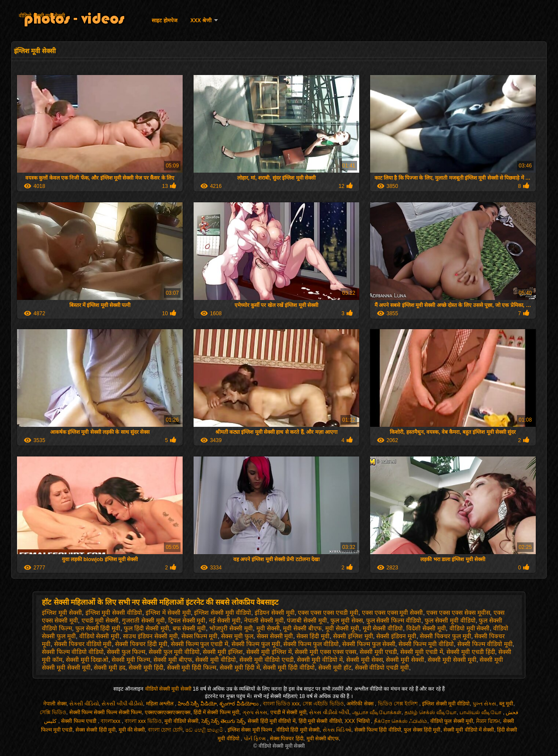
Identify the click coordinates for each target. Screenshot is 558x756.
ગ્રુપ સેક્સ (255, 712)
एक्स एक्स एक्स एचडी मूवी (328, 613)
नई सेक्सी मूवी (225, 620)
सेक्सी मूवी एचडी (378, 652)
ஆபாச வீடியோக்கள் (377, 712)
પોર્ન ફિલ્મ (255, 739)
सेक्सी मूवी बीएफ (173, 660)
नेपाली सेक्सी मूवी (264, 620)
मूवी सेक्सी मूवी (342, 628)
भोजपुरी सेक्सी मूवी (231, 628)
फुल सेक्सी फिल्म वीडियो (394, 620)
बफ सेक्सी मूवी (189, 628)
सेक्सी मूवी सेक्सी (405, 660)
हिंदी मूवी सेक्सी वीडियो (320, 721)
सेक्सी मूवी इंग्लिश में (269, 652)
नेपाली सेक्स (55, 704)
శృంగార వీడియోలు (240, 704)
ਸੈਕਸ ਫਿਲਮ (488, 721)
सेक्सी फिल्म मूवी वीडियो (426, 644)
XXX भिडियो (358, 721)
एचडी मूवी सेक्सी (100, 620)
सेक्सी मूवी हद (109, 667)
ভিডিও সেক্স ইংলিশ (399, 704)
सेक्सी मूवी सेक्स (364, 660)
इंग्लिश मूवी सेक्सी (62, 613)
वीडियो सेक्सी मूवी (100, 636)
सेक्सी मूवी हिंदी (146, 667)
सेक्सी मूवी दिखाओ (87, 660)
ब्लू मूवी (506, 704)
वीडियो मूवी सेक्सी (470, 628)
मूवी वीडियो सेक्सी (181, 721)
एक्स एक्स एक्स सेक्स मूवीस (458, 613)
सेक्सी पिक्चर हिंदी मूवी (141, 644)
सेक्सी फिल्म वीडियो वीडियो (73, 652)
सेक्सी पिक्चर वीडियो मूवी (83, 644)
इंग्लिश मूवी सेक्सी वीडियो (114, 613)
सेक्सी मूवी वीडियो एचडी (267, 660)
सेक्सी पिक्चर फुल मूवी (446, 636)
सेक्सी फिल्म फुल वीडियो (311, 644)
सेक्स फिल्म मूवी (200, 636)
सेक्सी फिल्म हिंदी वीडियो (378, 730)
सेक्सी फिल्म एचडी (79, 721)
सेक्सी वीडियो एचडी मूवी (382, 667)
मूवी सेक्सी (268, 628)
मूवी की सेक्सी (132, 730)
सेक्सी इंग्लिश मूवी (353, 636)
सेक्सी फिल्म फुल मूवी (256, 644)
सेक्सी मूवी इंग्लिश (223, 652)
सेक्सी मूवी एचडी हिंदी (471, 652)
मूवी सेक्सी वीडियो (383, 628)
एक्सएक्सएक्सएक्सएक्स (168, 712)
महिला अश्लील (161, 704)
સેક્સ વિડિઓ (337, 730)
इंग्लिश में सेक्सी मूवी (168, 613)
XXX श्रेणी (201, 20)
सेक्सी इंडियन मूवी (396, 636)
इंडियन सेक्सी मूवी (275, 613)
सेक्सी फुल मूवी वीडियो (174, 652)
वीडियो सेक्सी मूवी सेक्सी (42, 16)
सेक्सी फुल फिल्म (126, 652)
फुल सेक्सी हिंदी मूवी (98, 628)
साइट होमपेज (164, 20)
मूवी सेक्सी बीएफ (302, 628)
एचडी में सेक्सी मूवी (288, 712)
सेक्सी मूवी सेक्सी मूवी (452, 660)
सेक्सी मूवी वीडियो (216, 660)
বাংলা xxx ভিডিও (143, 721)
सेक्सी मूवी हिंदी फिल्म (192, 667)
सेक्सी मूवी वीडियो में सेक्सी (469, 730)
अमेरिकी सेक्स (361, 704)
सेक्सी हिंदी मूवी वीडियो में (271, 721)
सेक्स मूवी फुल (237, 636)
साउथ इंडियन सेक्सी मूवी (150, 636)
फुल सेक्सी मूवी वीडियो (450, 620)
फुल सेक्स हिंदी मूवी (422, 730)
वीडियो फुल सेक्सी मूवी (452, 721)
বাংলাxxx (111, 721)
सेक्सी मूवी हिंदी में (240, 667)
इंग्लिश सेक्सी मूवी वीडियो (223, 613)
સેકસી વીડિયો (84, 704)
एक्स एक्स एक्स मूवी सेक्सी (393, 613)
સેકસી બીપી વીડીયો (122, 704)
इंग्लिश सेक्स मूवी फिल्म (250, 730)
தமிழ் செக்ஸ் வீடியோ (431, 712)
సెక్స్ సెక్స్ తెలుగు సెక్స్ (223, 721)
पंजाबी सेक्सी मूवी (307, 620)
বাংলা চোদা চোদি (165, 730)
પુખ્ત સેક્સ (484, 704)
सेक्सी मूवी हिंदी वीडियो (289, 667)
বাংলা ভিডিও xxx (281, 704)
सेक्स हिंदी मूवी (313, 636)
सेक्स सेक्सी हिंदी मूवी (95, 730)
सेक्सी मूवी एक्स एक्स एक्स (325, 652)
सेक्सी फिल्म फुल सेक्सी (369, 644)
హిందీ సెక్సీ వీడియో (197, 704)
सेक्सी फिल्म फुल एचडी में (200, 644)
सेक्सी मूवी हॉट (335, 667)
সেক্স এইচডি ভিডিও (323, 704)
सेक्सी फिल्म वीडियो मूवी (485, 644)
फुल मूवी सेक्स (347, 620)
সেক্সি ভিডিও (53, 712)
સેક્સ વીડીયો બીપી (329, 712)
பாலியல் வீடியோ (481, 712)
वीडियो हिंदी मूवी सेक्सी (298, 730)
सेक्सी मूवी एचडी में (422, 652)
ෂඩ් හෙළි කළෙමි (205, 730)
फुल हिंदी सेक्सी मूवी (146, 628)
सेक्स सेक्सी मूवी (275, 636)
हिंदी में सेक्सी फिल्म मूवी (216, 712)
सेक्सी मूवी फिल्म (131, 660)
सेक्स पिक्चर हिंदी (287, 739)
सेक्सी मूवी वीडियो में (320, 660)
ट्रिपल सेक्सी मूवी (187, 620)
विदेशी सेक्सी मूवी (426, 628)
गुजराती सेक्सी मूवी (143, 620)
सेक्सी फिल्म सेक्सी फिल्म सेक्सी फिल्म (106, 712)
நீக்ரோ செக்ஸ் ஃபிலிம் (401, 721)
